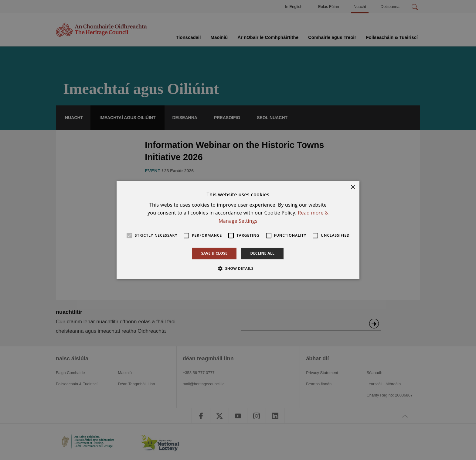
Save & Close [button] (214, 253)
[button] (238, 269)
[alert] (238, 230)
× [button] (353, 187)
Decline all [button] (262, 253)
